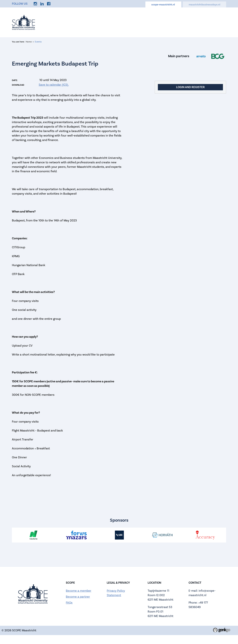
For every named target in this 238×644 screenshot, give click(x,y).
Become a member (79, 591)
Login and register (190, 87)
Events (88, 21)
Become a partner (78, 597)
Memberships (198, 21)
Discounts (173, 21)
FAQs (69, 603)
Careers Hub (150, 21)
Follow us (20, 4)
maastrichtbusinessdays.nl (204, 5)
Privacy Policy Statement (116, 593)
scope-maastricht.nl (163, 5)
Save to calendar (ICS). (54, 85)
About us (107, 21)
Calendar (127, 21)
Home (72, 21)
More (219, 21)
